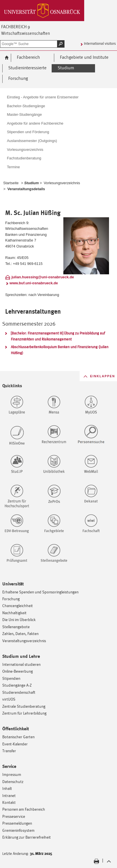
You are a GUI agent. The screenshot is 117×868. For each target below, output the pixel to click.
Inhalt (7, 788)
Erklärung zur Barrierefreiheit (27, 837)
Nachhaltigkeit (14, 613)
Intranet (9, 795)
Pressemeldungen (17, 823)
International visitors (100, 43)
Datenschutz (13, 781)
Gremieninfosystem (18, 830)
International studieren (21, 664)
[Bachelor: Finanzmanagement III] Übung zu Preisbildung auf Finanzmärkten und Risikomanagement (58, 336)
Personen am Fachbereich (24, 809)
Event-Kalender (15, 744)
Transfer (9, 751)
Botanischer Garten (18, 737)
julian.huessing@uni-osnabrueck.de (43, 277)
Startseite (11, 183)
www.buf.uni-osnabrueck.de (34, 283)
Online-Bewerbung (18, 671)
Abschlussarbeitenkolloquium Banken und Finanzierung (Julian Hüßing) (60, 350)
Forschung (11, 599)
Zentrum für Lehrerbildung (24, 713)
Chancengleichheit (18, 606)
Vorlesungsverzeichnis (62, 183)
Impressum (12, 774)
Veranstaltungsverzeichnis (24, 641)
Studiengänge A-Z (17, 685)
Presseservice (14, 816)
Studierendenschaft (19, 692)
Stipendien (11, 678)
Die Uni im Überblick (19, 619)
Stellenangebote (16, 627)
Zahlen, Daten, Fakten (20, 633)
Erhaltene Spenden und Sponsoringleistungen (40, 592)
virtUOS (9, 699)
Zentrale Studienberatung (24, 706)
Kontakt (9, 802)
